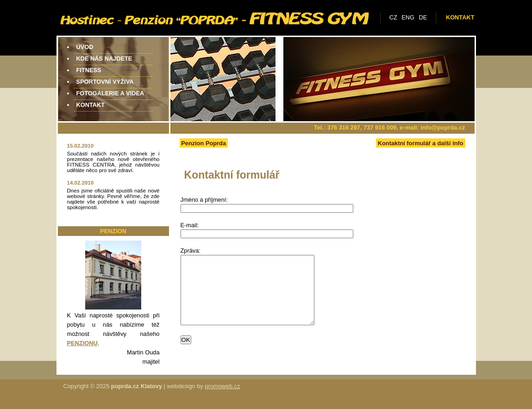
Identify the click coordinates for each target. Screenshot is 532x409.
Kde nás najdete (104, 59)
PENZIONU (82, 343)
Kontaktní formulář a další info (421, 143)
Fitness (89, 70)
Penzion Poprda (203, 143)
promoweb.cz (222, 388)
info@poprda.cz (443, 127)
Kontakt (460, 17)
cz (393, 17)
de (423, 17)
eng (408, 17)
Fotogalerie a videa (110, 93)
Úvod (85, 47)
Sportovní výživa (105, 82)
